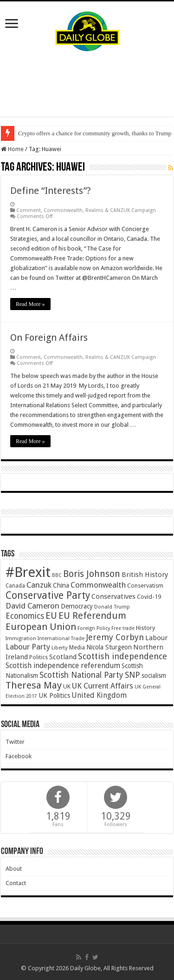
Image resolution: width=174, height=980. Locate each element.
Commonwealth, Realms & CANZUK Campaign (100, 210)
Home (12, 149)
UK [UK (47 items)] (67, 686)
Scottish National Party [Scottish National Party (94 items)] (81, 675)
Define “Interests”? (51, 191)
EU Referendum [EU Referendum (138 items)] (92, 616)
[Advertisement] (87, 84)
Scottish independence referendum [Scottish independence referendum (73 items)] (63, 665)
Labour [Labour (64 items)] (156, 638)
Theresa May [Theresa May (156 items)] (34, 685)
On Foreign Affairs (49, 338)
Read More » (30, 304)
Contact (16, 883)
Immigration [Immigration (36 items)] (21, 639)
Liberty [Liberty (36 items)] (60, 648)
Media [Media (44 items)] (77, 647)
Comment (29, 210)
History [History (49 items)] (145, 628)
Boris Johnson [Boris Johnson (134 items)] (92, 574)
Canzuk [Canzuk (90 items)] (39, 585)
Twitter (15, 742)
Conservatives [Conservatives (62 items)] (113, 596)
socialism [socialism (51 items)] (154, 675)
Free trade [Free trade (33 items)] (123, 628)
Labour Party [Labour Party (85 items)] (28, 647)
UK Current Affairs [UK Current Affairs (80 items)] (103, 686)
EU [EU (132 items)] (51, 616)
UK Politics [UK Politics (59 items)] (54, 695)
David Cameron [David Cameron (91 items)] (32, 606)
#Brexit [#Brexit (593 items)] (28, 572)
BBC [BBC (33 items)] (57, 575)
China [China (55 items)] (61, 585)
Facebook (19, 756)
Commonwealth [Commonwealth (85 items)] (98, 585)
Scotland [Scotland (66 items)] (63, 657)
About (14, 869)
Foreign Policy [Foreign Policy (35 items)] (94, 628)
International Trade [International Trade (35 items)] (61, 639)
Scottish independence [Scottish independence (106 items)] (122, 656)
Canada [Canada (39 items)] (15, 586)
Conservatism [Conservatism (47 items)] (145, 586)
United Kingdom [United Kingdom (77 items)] (99, 695)
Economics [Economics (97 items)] (25, 616)
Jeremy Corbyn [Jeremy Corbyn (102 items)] (115, 637)
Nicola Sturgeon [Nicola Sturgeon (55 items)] (109, 647)
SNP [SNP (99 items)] (132, 675)
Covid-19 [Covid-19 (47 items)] (149, 597)
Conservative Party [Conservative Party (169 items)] (48, 595)
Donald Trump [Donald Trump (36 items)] (112, 607)
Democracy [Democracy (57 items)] (77, 606)
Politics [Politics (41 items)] (39, 657)
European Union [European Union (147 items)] (41, 627)
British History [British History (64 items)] (145, 575)
